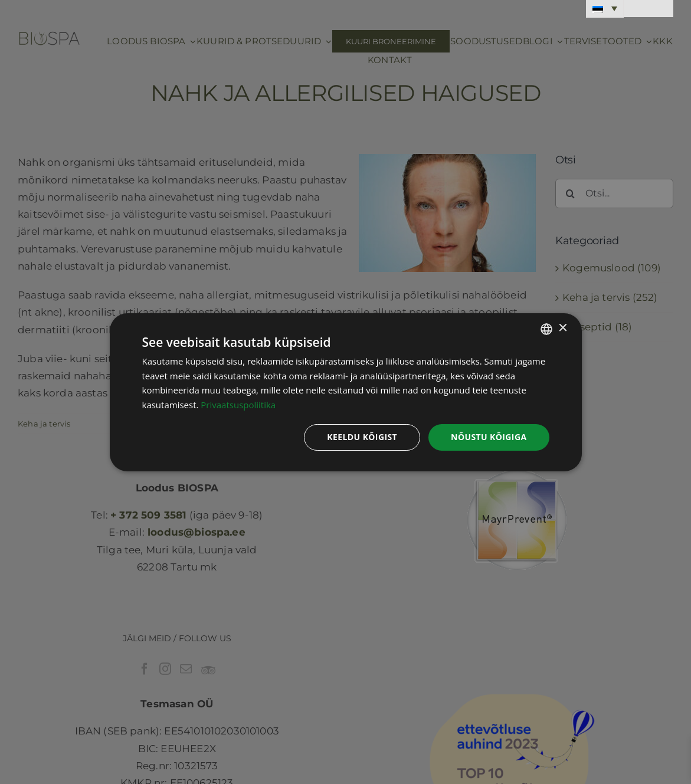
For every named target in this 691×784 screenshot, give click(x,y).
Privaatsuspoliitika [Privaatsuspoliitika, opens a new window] (238, 405)
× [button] (563, 328)
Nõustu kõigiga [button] (489, 437)
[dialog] (346, 392)
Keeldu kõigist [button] (362, 437)
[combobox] (546, 329)
